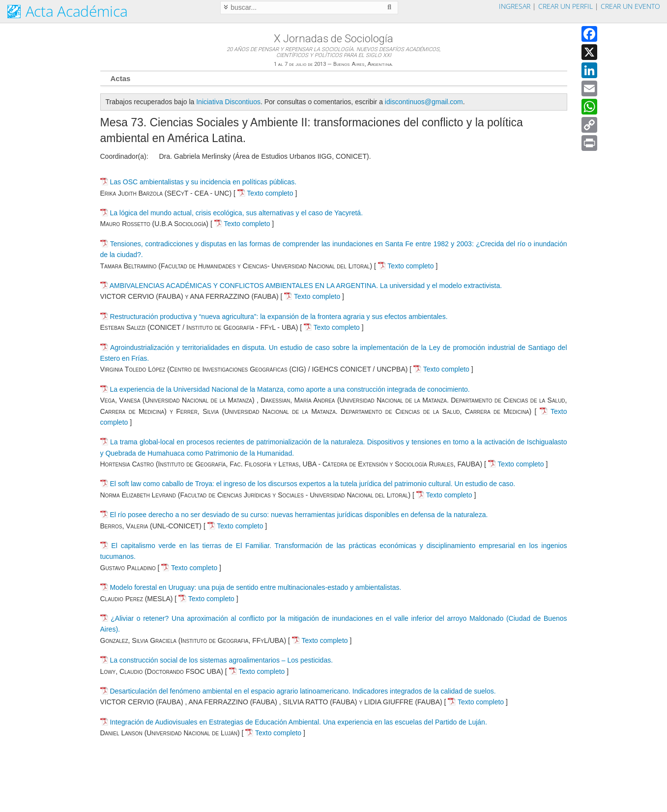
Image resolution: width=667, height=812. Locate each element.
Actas (121, 78)
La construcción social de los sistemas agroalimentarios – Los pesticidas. (221, 660)
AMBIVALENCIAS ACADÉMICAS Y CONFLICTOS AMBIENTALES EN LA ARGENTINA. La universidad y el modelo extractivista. (306, 286)
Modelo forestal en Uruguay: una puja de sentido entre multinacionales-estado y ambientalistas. (255, 587)
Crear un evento (630, 6)
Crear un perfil (565, 6)
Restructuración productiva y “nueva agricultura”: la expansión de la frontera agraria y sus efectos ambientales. (278, 317)
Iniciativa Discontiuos (228, 102)
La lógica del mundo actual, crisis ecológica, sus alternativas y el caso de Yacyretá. (236, 213)
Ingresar (515, 6)
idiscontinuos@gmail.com (424, 102)
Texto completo (265, 193)
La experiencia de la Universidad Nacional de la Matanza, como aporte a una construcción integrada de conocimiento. (290, 389)
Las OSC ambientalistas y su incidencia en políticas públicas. (203, 182)
